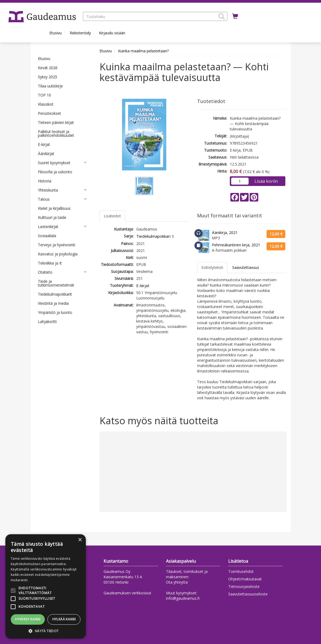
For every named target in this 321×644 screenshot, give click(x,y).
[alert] (46, 586)
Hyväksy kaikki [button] (28, 619)
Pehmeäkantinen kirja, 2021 (236, 245)
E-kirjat (143, 286)
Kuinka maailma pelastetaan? (143, 51)
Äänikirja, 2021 (225, 233)
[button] (222, 16)
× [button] (80, 540)
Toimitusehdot (241, 571)
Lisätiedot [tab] (112, 216)
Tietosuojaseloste (244, 586)
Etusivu (56, 33)
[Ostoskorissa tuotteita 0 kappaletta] (235, 16)
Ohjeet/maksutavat (245, 579)
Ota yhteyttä (177, 582)
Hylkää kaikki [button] (64, 619)
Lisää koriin (266, 181)
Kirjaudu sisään (112, 33)
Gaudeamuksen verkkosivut (127, 593)
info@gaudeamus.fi (183, 598)
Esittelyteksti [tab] (212, 267)
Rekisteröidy (80, 33)
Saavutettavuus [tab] (246, 267)
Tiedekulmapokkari (153, 236)
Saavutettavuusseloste (248, 594)
